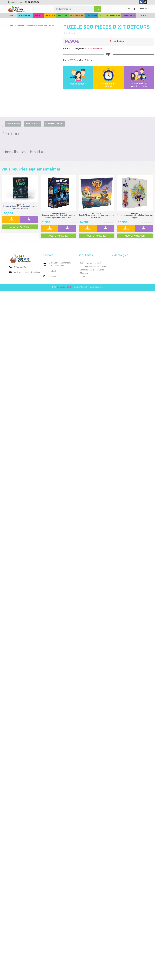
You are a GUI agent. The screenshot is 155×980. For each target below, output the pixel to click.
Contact (83, 276)
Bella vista (135, 213)
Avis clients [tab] (33, 124)
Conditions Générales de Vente (92, 270)
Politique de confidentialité (91, 263)
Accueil (4, 26)
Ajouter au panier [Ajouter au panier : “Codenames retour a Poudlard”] (58, 236)
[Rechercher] (98, 9)
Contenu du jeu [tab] (54, 124)
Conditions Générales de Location (93, 267)
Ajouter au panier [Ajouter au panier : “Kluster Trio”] (20, 227)
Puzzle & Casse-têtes (18, 26)
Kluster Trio (20, 204)
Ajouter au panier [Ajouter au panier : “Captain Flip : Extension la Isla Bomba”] (97, 236)
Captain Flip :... (97, 213)
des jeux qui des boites (65, 287)
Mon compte (85, 273)
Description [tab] (13, 124)
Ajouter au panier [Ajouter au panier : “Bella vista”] (135, 236)
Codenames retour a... (58, 213)
